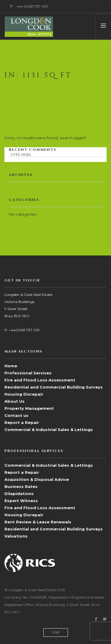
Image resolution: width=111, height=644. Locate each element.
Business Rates (21, 486)
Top (56, 633)
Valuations (16, 536)
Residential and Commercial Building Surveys (54, 387)
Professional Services (28, 373)
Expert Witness (21, 501)
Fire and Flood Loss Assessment (40, 380)
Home (11, 366)
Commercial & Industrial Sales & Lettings (49, 430)
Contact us (16, 415)
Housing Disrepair (24, 394)
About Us (15, 401)
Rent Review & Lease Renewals (38, 522)
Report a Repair (22, 422)
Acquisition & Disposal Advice (37, 479)
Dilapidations (19, 494)
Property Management (29, 408)
